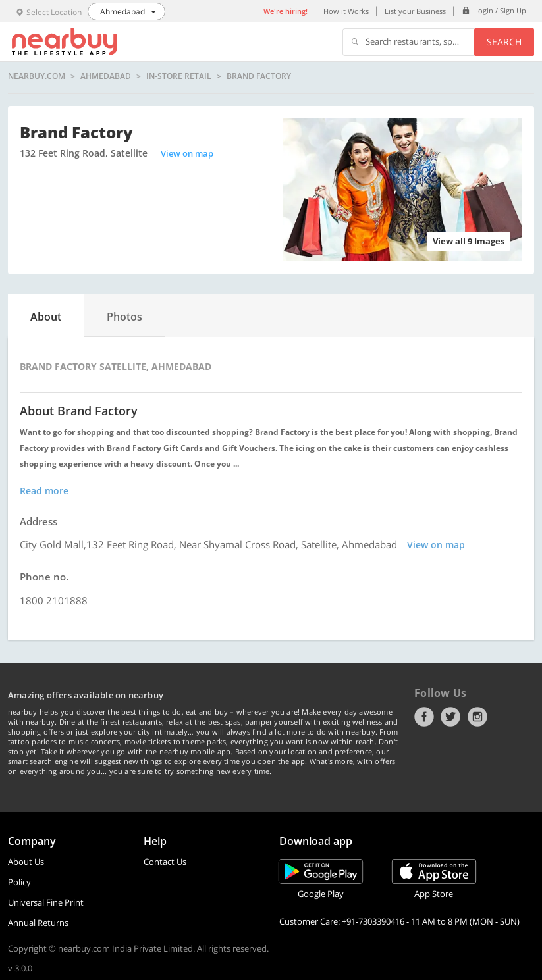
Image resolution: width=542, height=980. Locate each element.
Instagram (477, 717)
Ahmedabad (106, 76)
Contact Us (165, 862)
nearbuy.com (37, 76)
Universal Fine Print (46, 902)
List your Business (415, 11)
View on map (187, 153)
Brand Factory (259, 76)
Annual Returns (38, 923)
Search (504, 42)
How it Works (346, 11)
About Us (26, 862)
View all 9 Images (469, 241)
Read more (44, 491)
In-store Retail (179, 76)
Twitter (450, 717)
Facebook (424, 717)
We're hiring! (285, 11)
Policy (19, 882)
